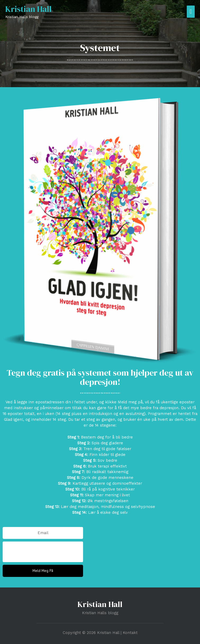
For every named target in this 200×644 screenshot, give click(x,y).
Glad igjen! (13, 419)
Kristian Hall (28, 9)
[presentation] (43, 552)
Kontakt (130, 633)
